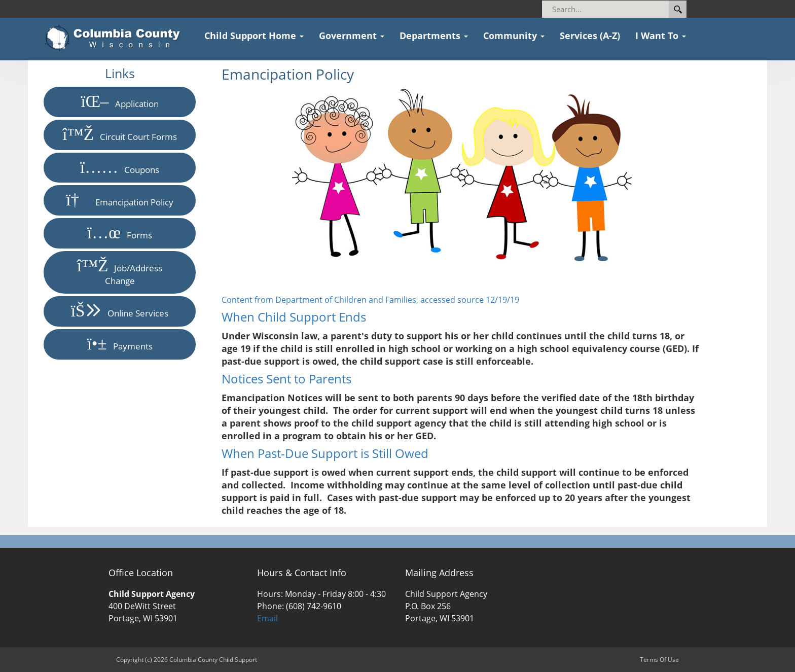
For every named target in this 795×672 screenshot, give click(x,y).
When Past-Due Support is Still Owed (325, 453)
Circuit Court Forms (120, 135)
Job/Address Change (120, 272)
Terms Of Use (659, 660)
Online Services (120, 311)
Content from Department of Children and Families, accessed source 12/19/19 (370, 300)
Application (120, 102)
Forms (120, 233)
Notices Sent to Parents (286, 379)
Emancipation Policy (120, 200)
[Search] (610, 9)
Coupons (120, 168)
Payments (120, 344)
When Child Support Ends (294, 317)
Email (267, 618)
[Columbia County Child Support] (116, 38)
